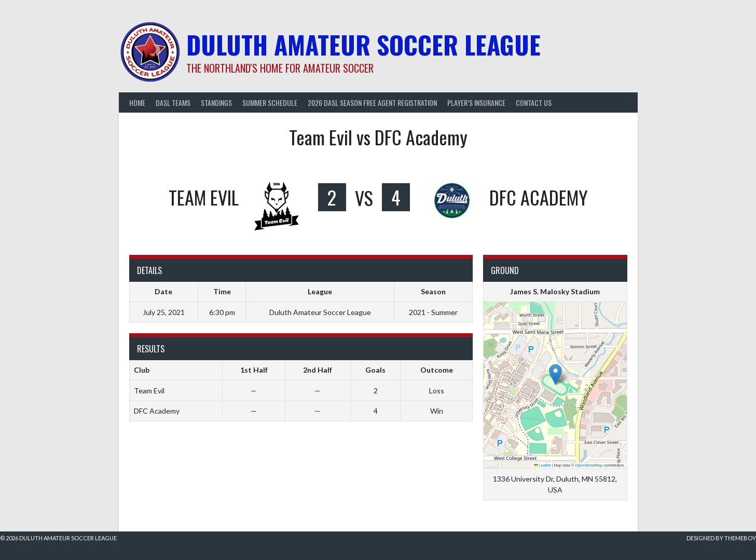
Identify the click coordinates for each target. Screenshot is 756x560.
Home (137, 103)
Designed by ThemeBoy (721, 538)
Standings (216, 103)
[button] (555, 374)
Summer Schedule (270, 103)
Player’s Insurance (476, 103)
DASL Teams (173, 103)
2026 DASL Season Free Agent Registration (372, 103)
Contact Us (534, 103)
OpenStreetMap (589, 465)
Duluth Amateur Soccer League (363, 44)
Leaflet (542, 465)
